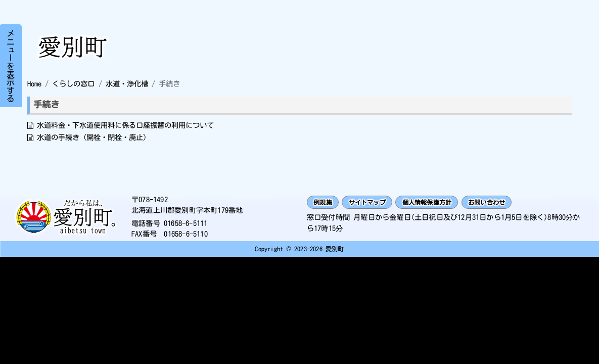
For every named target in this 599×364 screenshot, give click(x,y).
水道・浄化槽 (127, 84)
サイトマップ (376, 203)
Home (34, 84)
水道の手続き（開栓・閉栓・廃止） (94, 137)
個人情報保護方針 (445, 203)
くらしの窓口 (73, 84)
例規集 (325, 203)
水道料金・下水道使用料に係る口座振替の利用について (125, 125)
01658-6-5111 (186, 224)
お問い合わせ (514, 203)
